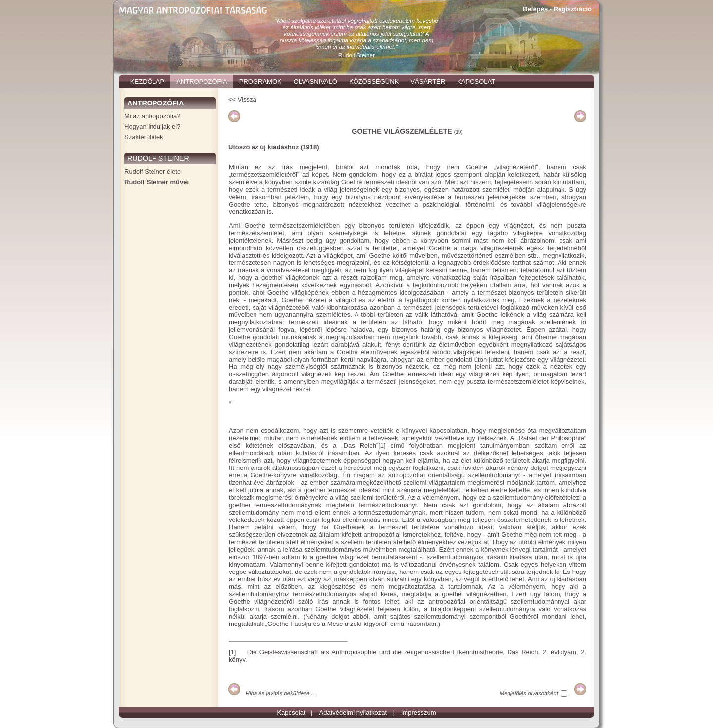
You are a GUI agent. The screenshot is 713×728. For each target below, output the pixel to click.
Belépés (535, 9)
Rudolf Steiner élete (153, 172)
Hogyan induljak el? (152, 127)
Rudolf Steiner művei (156, 182)
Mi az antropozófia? (152, 116)
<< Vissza (242, 99)
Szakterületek (144, 137)
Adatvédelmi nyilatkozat (353, 712)
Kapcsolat (291, 712)
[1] (382, 445)
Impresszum (419, 712)
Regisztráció (573, 9)
